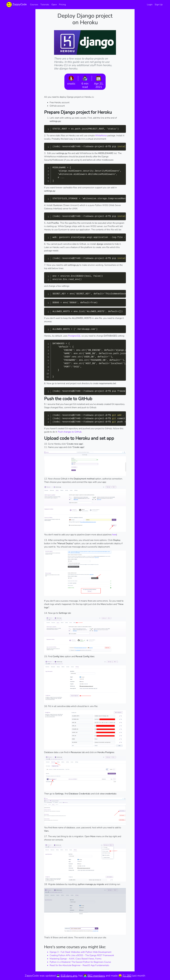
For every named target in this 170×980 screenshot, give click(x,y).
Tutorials (45, 5)
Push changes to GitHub (70, 432)
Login (150, 5)
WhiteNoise (101, 136)
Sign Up (159, 5)
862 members (96, 976)
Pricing (62, 5)
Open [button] (54, 5)
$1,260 (127, 976)
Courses (34, 5)
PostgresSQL (75, 336)
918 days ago (69, 976)
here (114, 535)
